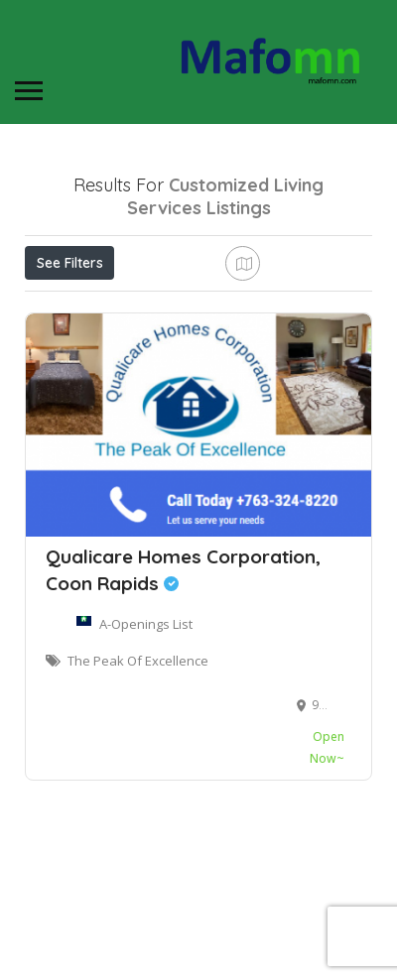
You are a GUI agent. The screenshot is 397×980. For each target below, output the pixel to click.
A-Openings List (146, 724)
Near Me (114, 306)
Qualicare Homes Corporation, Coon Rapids (183, 670)
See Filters (70, 263)
